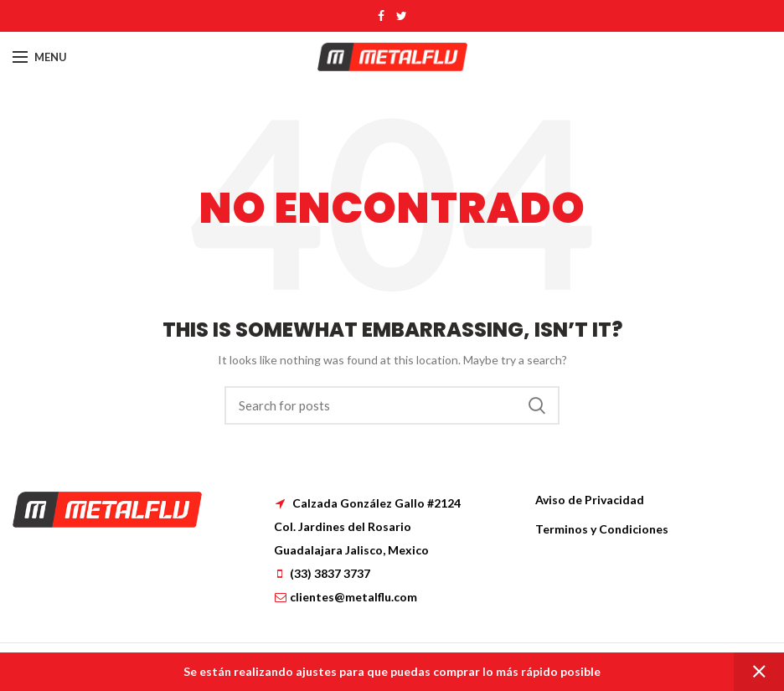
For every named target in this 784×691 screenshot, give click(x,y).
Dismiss (759, 672)
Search (537, 405)
